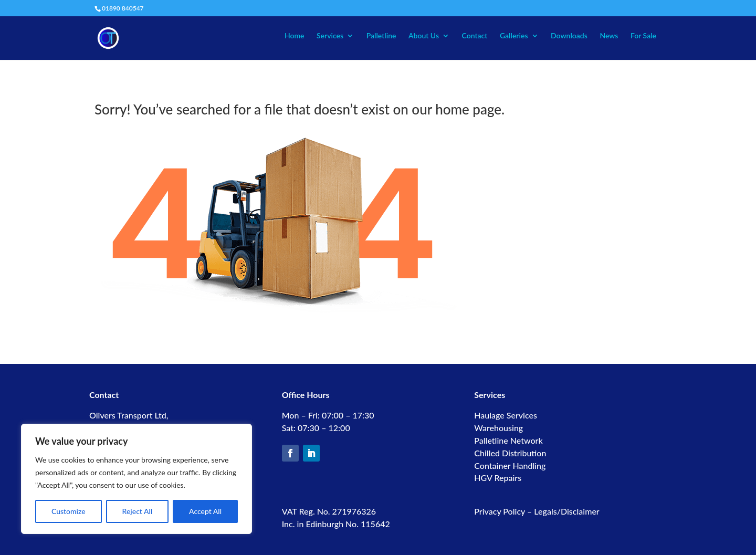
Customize (69, 511)
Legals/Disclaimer (566, 511)
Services (330, 36)
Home (295, 36)
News (609, 36)
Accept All (205, 511)
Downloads (569, 36)
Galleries (514, 36)
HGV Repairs (498, 478)
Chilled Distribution (510, 453)
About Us (424, 36)
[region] (136, 479)
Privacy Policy (500, 511)
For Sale (643, 36)
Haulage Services (506, 415)
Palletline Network (508, 440)
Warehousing (498, 428)
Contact (475, 36)
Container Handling (510, 465)
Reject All (138, 511)
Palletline (381, 36)
